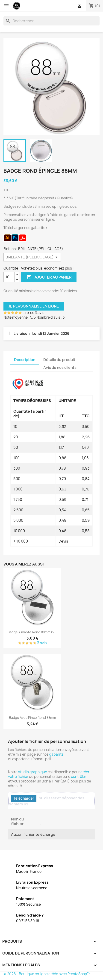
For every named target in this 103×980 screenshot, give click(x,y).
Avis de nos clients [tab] (60, 367)
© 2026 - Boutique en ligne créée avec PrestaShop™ (47, 974)
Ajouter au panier (49, 277)
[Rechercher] (51, 21)
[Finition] (32, 257)
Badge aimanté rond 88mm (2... (32, 632)
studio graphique (33, 772)
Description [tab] (25, 360)
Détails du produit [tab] (59, 360)
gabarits (56, 754)
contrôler (79, 777)
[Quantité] (9, 277)
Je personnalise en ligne (34, 306)
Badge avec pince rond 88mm (32, 718)
